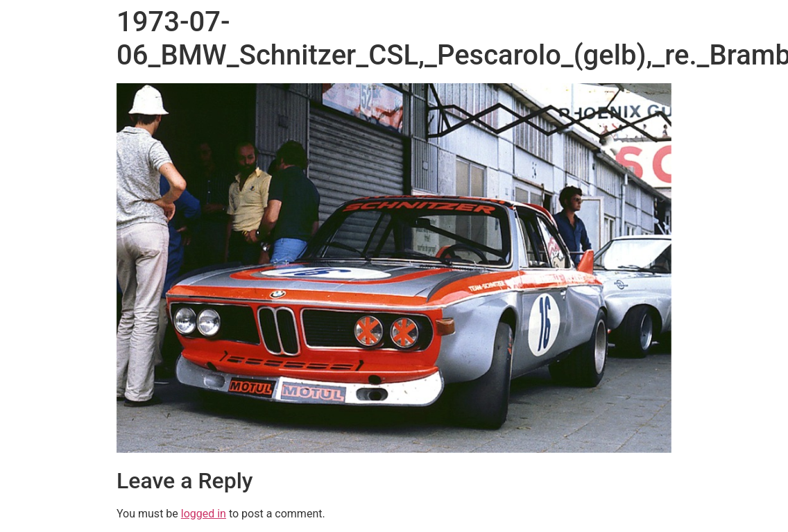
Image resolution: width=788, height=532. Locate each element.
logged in (204, 514)
